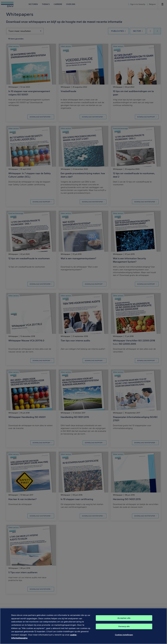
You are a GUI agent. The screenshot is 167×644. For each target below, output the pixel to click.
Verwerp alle (124, 627)
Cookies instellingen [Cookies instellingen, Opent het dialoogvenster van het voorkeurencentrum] (124, 636)
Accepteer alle (124, 619)
